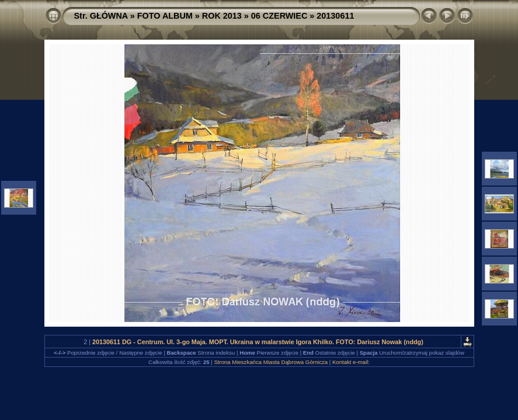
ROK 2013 (222, 16)
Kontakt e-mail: (351, 362)
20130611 (335, 16)
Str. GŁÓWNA (101, 16)
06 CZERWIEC (279, 16)
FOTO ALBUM (165, 16)
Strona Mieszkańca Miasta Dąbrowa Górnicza (271, 362)
